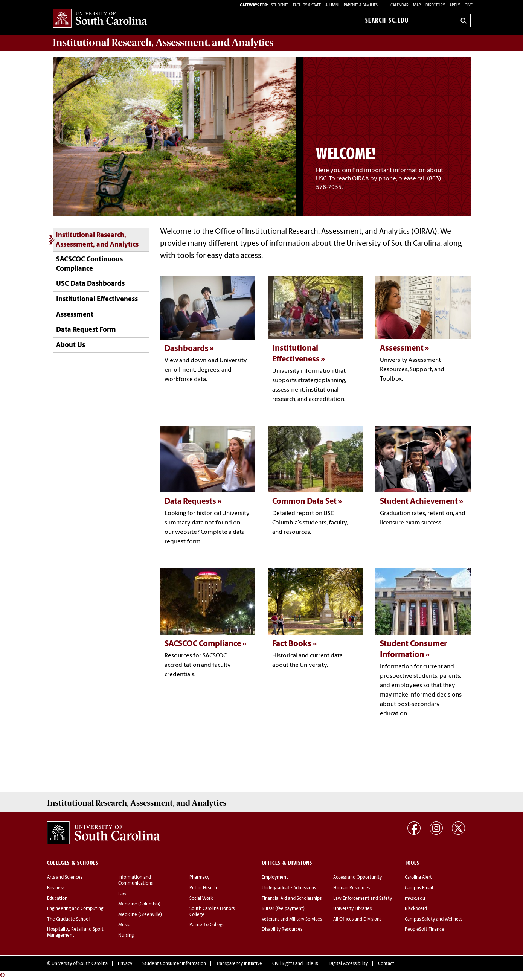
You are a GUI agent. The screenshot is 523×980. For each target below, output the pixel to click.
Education (57, 899)
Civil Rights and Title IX (295, 964)
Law (122, 894)
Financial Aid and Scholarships (292, 899)
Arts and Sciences (65, 878)
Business (56, 888)
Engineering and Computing (75, 909)
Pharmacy (199, 878)
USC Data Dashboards (90, 284)
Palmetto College (207, 925)
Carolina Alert (418, 878)
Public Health (203, 888)
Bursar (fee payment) (283, 909)
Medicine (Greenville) (140, 915)
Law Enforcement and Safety (363, 899)
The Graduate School (68, 919)
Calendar (399, 5)
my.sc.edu (415, 899)
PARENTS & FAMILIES (361, 5)
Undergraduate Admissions (289, 888)
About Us (71, 345)
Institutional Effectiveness (97, 299)
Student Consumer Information (174, 964)
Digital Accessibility (348, 964)
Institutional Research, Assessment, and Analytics (97, 240)
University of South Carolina (80, 964)
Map (417, 5)
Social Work (201, 899)
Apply (455, 5)
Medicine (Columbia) (139, 904)
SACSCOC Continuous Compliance (89, 264)
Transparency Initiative (239, 964)
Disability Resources (282, 930)
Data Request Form (86, 330)
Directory (435, 5)
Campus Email (419, 888)
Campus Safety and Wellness (434, 919)
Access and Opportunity (358, 878)
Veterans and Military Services (292, 919)
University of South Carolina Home (100, 19)
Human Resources (352, 888)
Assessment (75, 315)
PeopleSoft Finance (425, 930)
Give (469, 5)
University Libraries (352, 909)
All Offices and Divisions (357, 919)
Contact (386, 964)
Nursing (126, 936)
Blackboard (416, 909)
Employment (275, 878)
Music (124, 925)
